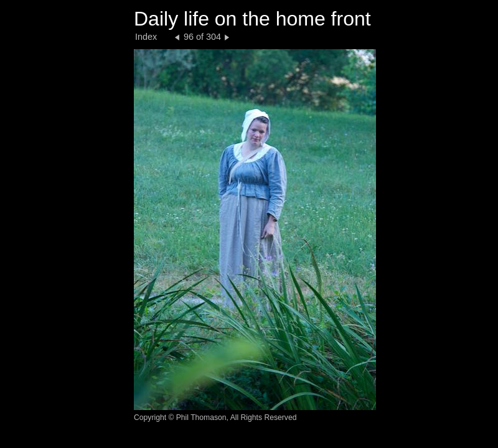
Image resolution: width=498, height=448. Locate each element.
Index (146, 37)
